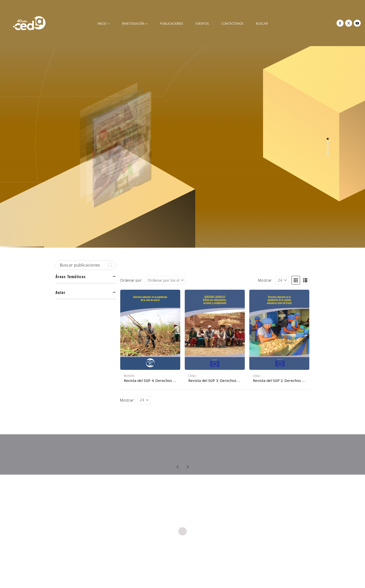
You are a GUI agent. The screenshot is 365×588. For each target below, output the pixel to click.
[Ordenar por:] (166, 280)
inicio (102, 24)
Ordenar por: (131, 280)
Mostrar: (265, 280)
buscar (262, 24)
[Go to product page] (150, 330)
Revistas (129, 376)
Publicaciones (172, 24)
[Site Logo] (29, 23)
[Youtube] (357, 23)
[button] (296, 280)
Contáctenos (232, 24)
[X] (349, 23)
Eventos (202, 24)
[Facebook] (340, 23)
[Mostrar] (282, 280)
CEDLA (192, 376)
